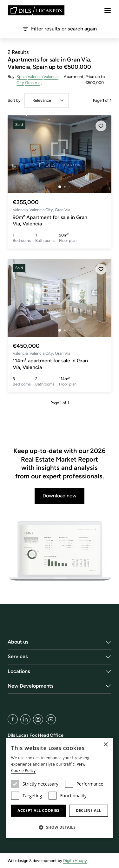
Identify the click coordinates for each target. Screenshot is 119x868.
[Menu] (108, 10)
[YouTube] (51, 719)
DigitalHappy (75, 861)
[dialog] (60, 788)
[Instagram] (38, 719)
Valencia (35, 77)
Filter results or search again (60, 29)
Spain (22, 77)
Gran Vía (33, 83)
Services (18, 656)
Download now (60, 496)
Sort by (14, 100)
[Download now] (60, 551)
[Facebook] (13, 719)
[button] (60, 827)
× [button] (106, 745)
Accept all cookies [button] (38, 810)
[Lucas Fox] (36, 10)
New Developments (31, 686)
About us (18, 642)
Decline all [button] (89, 810)
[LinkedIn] (25, 719)
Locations (19, 671)
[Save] (101, 126)
